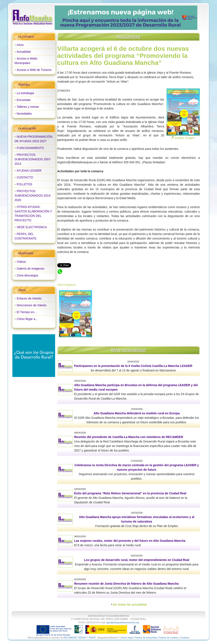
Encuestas (24, 100)
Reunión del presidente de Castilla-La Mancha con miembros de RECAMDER (129, 437)
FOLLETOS (24, 184)
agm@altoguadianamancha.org (123, 622)
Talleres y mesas (28, 107)
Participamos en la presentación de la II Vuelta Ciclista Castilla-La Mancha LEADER (133, 366)
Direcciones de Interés (32, 305)
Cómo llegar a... (27, 319)
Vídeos (21, 262)
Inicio (20, 45)
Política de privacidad (146, 638)
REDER (82, 638)
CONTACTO (25, 177)
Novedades (24, 114)
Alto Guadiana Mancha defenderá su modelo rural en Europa (137, 413)
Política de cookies (168, 638)
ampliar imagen (185, 138)
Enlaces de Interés (29, 298)
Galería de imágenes (31, 269)
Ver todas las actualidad (130, 605)
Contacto (185, 638)
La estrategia (25, 93)
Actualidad (24, 52)
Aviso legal (127, 638)
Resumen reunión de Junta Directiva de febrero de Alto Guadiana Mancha (126, 584)
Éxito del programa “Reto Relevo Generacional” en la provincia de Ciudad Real (130, 493)
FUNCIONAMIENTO (30, 148)
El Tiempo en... (27, 312)
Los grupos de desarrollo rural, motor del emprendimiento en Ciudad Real (137, 560)
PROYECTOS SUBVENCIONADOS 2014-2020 (33, 196)
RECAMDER (70, 638)
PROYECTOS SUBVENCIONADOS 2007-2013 (33, 159)
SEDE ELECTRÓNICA (32, 227)
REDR (92, 638)
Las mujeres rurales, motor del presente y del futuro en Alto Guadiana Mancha (130, 541)
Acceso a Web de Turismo (34, 70)
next (185, 18)
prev (67, 18)
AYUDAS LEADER (29, 171)
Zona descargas (27, 275)
